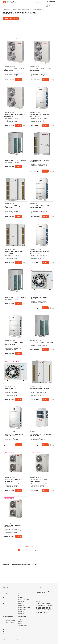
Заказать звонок (39, 2)
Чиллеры (5, 596)
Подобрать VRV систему (11, 18)
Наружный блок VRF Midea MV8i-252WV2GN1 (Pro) (40, 115)
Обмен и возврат (23, 625)
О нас (20, 619)
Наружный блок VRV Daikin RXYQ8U (15, 160)
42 (33, 550)
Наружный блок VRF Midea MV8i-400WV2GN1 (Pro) (14, 344)
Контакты (21, 621)
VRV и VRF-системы (8, 594)
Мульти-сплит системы (24, 599)
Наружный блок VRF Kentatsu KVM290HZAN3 (13, 526)
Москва (38, 601)
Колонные (21, 611)
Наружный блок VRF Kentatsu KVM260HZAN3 (39, 481)
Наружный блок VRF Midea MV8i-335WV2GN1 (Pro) (40, 252)
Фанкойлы (6, 598)
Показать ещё (29, 547)
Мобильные (21, 613)
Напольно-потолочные (24, 607)
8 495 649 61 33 (50, 2)
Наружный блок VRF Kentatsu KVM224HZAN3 (13, 481)
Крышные (6, 602)
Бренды (20, 623)
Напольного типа (23, 609)
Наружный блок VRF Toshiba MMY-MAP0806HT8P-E (41, 435)
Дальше (37, 550)
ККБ (4, 600)
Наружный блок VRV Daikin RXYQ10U (15, 297)
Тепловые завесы (8, 630)
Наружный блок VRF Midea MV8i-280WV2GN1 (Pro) (40, 207)
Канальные (21, 603)
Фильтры (6, 35)
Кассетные (21, 605)
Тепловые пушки (8, 632)
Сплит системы (22, 594)
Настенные (21, 601)
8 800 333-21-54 (44, 608)
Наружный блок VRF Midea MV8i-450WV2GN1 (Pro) (14, 435)
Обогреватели (7, 634)
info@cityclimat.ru (51, 3)
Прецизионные (7, 604)
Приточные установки (9, 621)
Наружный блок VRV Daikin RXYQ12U (41, 343)
